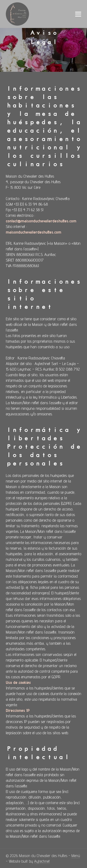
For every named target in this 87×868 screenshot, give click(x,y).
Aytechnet (42, 861)
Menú (76, 856)
